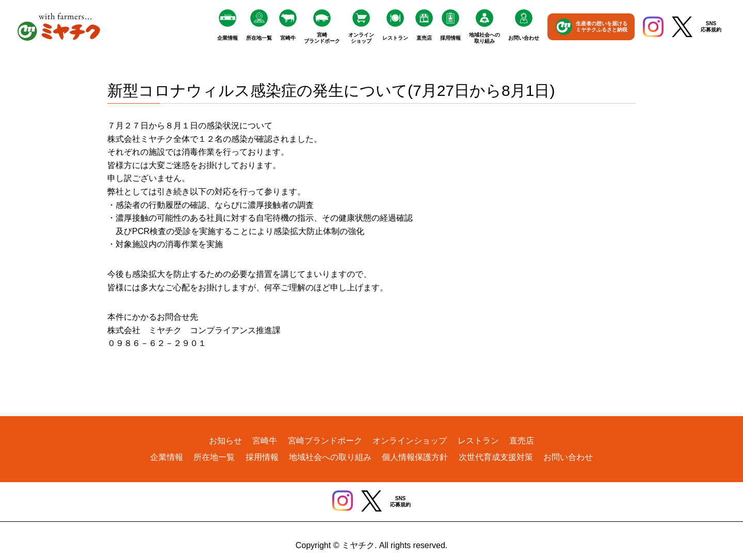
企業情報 (228, 38)
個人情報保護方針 (415, 457)
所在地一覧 (259, 38)
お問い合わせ (524, 38)
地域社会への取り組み (484, 38)
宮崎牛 (288, 38)
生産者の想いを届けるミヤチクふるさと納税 (602, 27)
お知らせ (225, 441)
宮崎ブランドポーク (322, 38)
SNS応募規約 (711, 27)
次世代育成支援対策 (496, 457)
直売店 (424, 38)
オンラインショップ (361, 38)
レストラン (395, 38)
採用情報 (450, 38)
